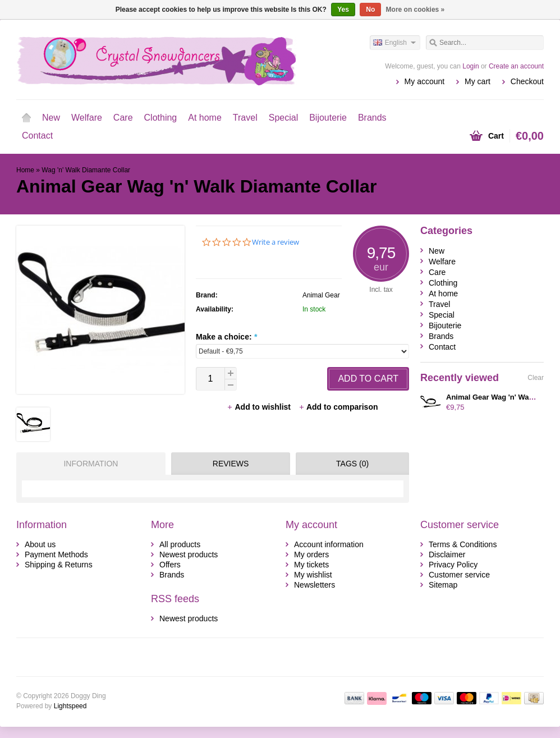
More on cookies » (416, 10)
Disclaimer (447, 554)
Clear (536, 378)
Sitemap (443, 585)
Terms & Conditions (463, 544)
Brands (372, 118)
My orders (311, 554)
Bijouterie (328, 118)
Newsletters (315, 585)
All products (180, 544)
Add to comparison (338, 407)
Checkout (527, 81)
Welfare (87, 118)
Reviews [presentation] (231, 464)
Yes (343, 10)
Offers (170, 565)
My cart (478, 81)
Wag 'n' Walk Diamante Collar (86, 170)
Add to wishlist (260, 407)
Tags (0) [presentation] (352, 464)
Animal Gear (321, 295)
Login (471, 66)
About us (40, 544)
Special (283, 118)
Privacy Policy (453, 565)
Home (26, 118)
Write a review (276, 242)
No (370, 10)
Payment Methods (56, 554)
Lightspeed (70, 706)
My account (425, 81)
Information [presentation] (91, 464)
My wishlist (313, 575)
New (51, 118)
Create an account (516, 66)
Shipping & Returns (59, 565)
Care (123, 118)
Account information (329, 544)
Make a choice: (226, 337)
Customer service (459, 575)
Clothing (161, 118)
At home (205, 118)
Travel (245, 118)
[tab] (88, 464)
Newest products (189, 554)
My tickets (311, 565)
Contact (37, 136)
